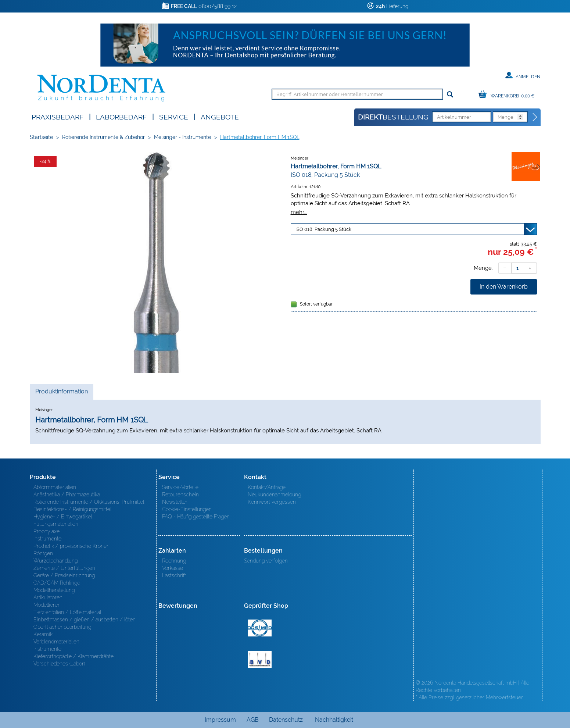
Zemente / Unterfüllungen (64, 568)
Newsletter (175, 502)
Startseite (41, 137)
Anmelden (523, 75)
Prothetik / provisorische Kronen (71, 546)
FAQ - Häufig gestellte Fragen (196, 517)
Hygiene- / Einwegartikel (63, 517)
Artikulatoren (48, 597)
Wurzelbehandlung (55, 561)
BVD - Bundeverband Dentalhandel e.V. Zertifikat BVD (260, 660)
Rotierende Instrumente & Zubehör (103, 137)
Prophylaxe (46, 531)
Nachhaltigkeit (334, 720)
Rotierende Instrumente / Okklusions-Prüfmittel (89, 502)
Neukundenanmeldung (274, 495)
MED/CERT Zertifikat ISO (260, 628)
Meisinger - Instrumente (182, 137)
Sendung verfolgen (266, 561)
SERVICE (174, 116)
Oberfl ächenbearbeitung (62, 627)
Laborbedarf (121, 116)
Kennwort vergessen (272, 502)
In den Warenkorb (504, 287)
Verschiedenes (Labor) (59, 664)
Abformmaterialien (55, 487)
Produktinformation (61, 393)
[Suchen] (450, 95)
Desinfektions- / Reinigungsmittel (72, 509)
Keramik (43, 634)
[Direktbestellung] (535, 117)
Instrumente (47, 539)
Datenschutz (286, 720)
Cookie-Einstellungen (187, 509)
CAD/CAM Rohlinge (57, 583)
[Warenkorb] (508, 95)
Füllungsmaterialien (56, 524)
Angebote (220, 116)
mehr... (299, 212)
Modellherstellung (54, 590)
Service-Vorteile (180, 487)
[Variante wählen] (414, 229)
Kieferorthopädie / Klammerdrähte (74, 656)
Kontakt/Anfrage (267, 487)
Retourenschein (180, 495)
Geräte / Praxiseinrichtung (64, 575)
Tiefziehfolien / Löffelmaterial (67, 612)
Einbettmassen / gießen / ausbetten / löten (85, 620)
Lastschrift (174, 575)
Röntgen (43, 553)
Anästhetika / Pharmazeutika (67, 495)
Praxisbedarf (58, 116)
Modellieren (47, 605)
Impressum (220, 720)
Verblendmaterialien (56, 642)
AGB (253, 720)
